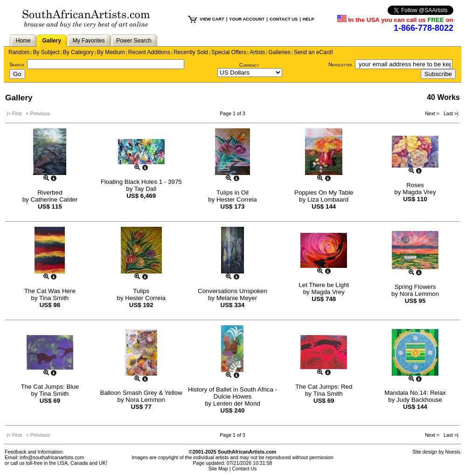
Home (23, 41)
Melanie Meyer (237, 298)
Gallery (52, 41)
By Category (78, 52)
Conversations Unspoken (232, 291)
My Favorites (89, 41)
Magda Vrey (419, 192)
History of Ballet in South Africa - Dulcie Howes (232, 393)
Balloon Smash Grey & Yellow (141, 393)
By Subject (46, 52)
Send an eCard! (313, 52)
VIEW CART (212, 19)
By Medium (111, 52)
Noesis (453, 452)
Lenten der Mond (237, 403)
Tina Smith (54, 298)
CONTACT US (284, 19)
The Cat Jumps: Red (324, 387)
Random (19, 52)
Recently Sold (191, 52)
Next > (433, 113)
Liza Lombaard (328, 199)
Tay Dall (145, 189)
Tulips (141, 291)
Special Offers (229, 52)
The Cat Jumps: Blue (50, 387)
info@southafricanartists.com (52, 457)
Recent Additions (149, 52)
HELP (309, 19)
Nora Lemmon (419, 294)
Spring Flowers (415, 287)
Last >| (450, 113)
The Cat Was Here (50, 291)
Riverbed (50, 192)
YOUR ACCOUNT (247, 19)
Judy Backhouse (419, 400)
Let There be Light (324, 285)
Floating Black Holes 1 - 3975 (141, 182)
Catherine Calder (54, 199)
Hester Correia (237, 199)
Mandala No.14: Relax (415, 393)
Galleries (280, 52)
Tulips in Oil (232, 192)
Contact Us (245, 469)
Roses (415, 185)
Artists (257, 52)
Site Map (218, 469)
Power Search (134, 41)
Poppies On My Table (324, 192)
